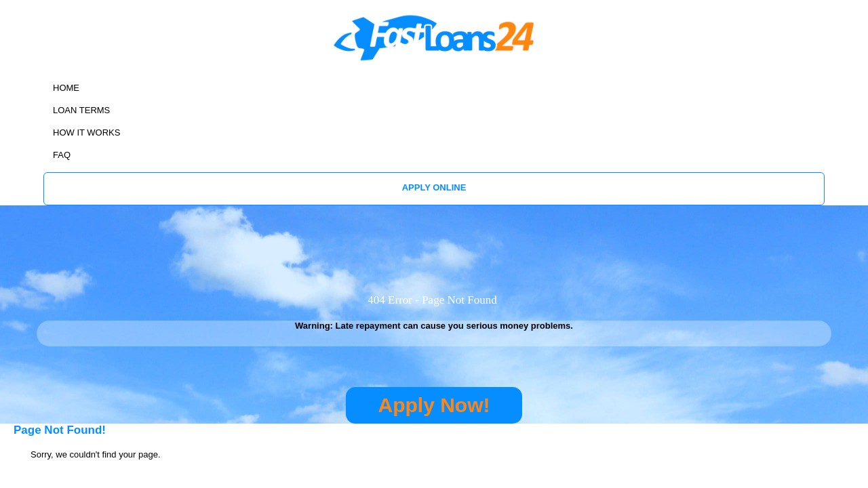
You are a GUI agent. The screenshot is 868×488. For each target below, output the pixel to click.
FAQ (696, 59)
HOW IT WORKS (632, 59)
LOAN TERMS (548, 59)
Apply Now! (434, 319)
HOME (485, 59)
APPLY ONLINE (768, 59)
